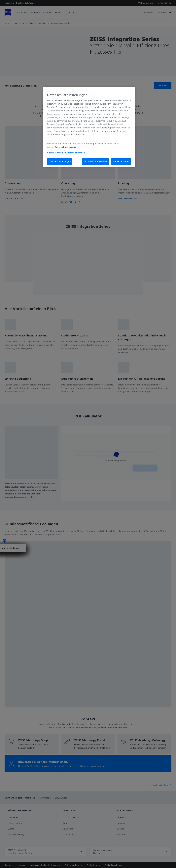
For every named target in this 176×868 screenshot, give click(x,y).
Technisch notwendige (95, 161)
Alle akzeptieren (121, 161)
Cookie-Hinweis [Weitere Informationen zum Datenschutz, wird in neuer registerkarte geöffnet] (55, 153)
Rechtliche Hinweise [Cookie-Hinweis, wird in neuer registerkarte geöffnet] (74, 153)
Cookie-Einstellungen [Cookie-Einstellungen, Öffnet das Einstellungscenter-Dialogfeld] (60, 161)
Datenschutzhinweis (65, 147)
